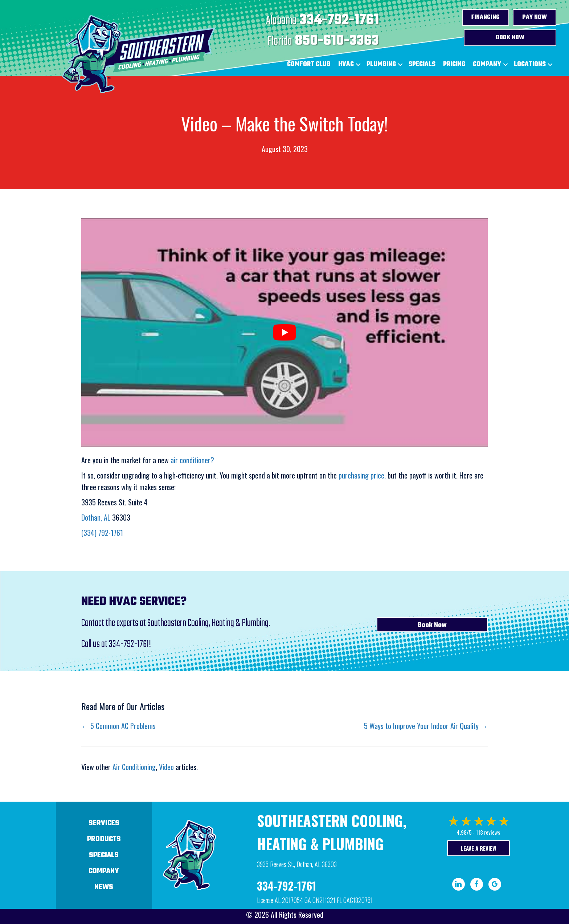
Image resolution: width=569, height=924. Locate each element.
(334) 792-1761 (102, 533)
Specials (422, 64)
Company (487, 64)
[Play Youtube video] (284, 333)
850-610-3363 (337, 41)
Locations (530, 64)
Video (166, 767)
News (104, 887)
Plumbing (381, 64)
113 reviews (488, 832)
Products (104, 839)
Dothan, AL (96, 517)
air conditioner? (192, 460)
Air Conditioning (134, 767)
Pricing (454, 64)
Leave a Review (478, 848)
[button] (358, 65)
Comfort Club (309, 64)
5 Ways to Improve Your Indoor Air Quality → (426, 726)
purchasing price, (362, 475)
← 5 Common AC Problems (118, 726)
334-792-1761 (339, 20)
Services (104, 823)
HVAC (346, 64)
